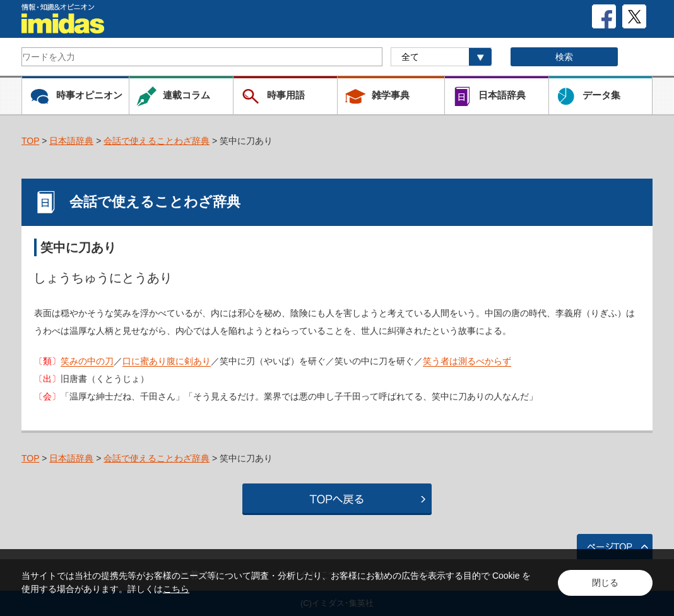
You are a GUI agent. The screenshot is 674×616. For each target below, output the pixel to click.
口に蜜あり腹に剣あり (167, 361)
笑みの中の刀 (87, 361)
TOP (30, 141)
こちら (176, 589)
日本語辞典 (71, 141)
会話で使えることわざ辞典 (157, 141)
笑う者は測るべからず (467, 361)
